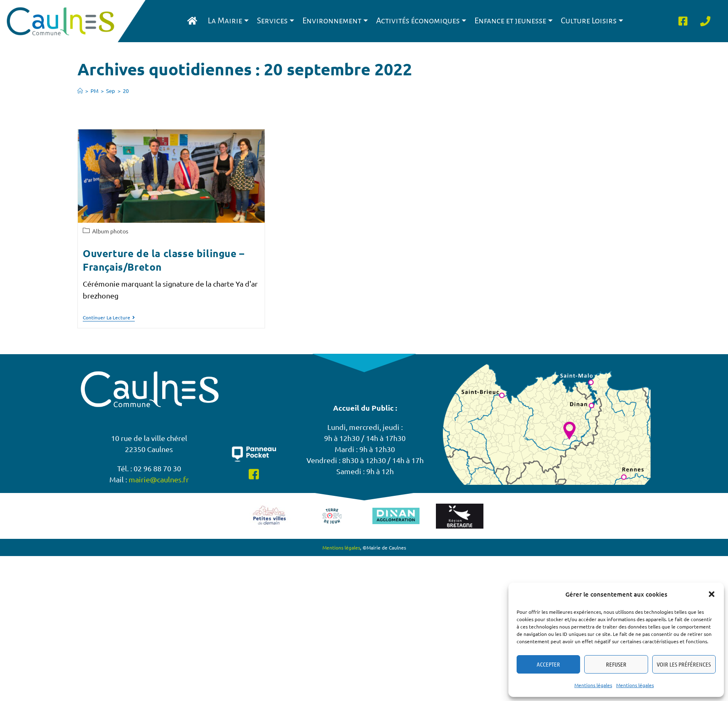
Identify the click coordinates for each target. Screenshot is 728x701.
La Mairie (228, 21)
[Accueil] (80, 91)
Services (276, 21)
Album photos (110, 231)
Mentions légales (593, 685)
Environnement (335, 21)
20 (126, 91)
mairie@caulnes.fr (159, 479)
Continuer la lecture (109, 318)
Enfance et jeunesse (514, 21)
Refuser (616, 664)
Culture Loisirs (592, 21)
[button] (712, 594)
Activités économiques (421, 21)
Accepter (548, 664)
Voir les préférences (684, 664)
